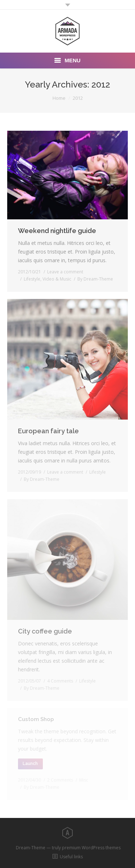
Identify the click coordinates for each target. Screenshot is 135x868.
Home (59, 98)
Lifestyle (32, 279)
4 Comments (60, 681)
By (95, 279)
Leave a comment (65, 272)
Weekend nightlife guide (57, 231)
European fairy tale (48, 431)
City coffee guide (45, 631)
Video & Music (57, 279)
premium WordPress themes (91, 848)
